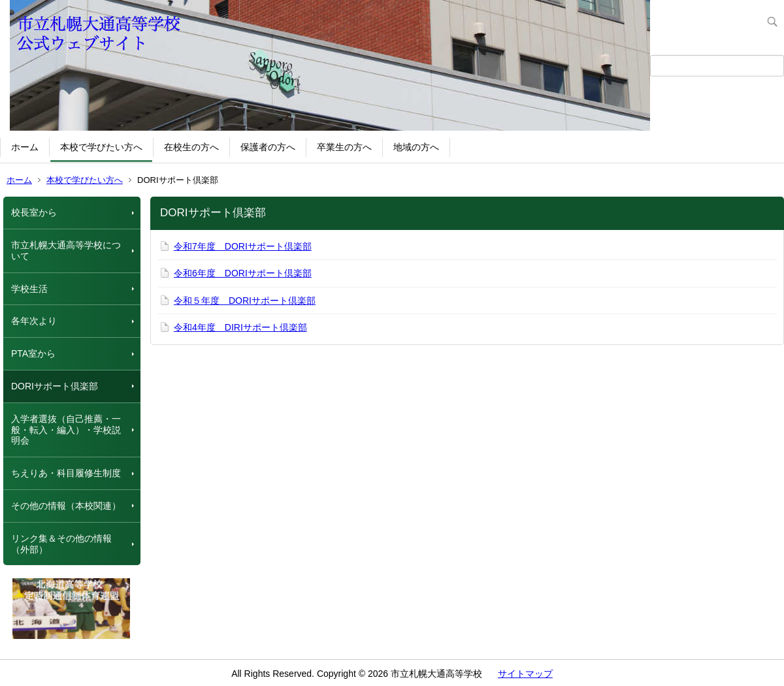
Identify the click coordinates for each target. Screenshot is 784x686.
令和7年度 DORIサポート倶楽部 (243, 246)
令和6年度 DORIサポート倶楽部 (243, 273)
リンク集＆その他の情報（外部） (61, 544)
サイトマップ (525, 674)
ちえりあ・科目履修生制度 (66, 473)
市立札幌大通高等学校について (66, 251)
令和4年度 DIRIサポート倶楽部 (240, 327)
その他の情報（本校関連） (66, 506)
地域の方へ (416, 147)
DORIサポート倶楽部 (55, 386)
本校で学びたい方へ (101, 147)
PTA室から (33, 353)
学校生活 (29, 289)
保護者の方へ (268, 147)
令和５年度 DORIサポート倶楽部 (245, 301)
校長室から (34, 212)
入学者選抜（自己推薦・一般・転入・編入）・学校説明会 (66, 430)
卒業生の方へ (344, 147)
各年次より (34, 321)
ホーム (25, 147)
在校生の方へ (191, 147)
